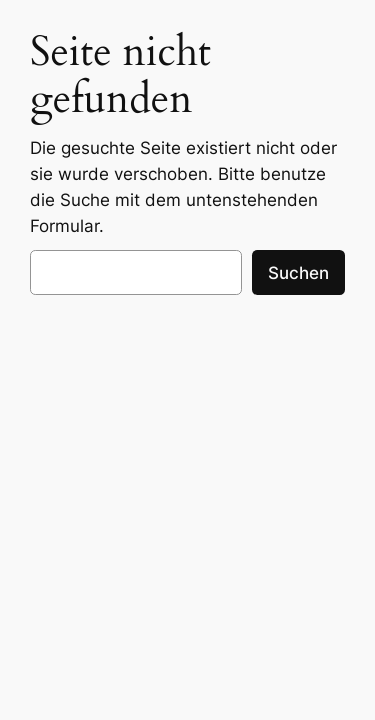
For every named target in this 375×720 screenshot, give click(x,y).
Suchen (298, 273)
